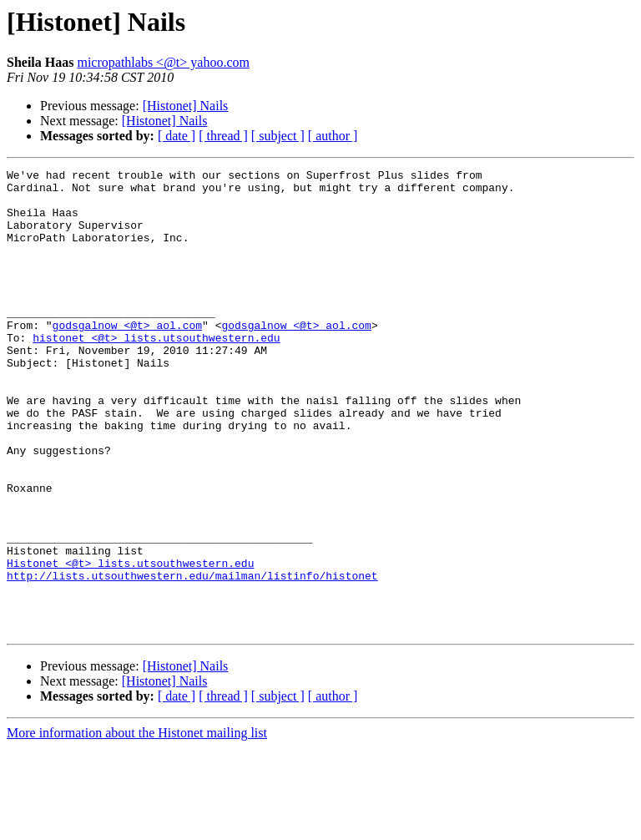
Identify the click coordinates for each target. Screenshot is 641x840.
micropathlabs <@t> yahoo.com (163, 62)
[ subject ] (278, 136)
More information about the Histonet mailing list (137, 825)
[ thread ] (223, 136)
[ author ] (333, 136)
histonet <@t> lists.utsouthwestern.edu (156, 372)
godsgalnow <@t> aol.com (127, 357)
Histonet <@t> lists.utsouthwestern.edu (130, 643)
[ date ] (177, 136)
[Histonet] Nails (186, 106)
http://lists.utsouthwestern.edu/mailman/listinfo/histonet (192, 658)
